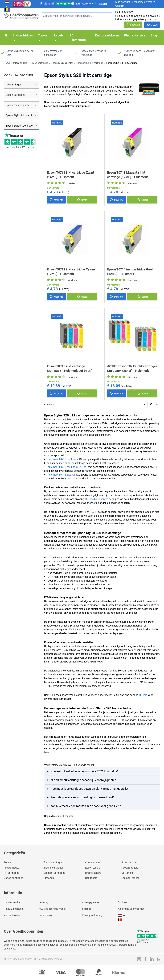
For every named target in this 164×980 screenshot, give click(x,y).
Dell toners (91, 878)
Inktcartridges (20, 63)
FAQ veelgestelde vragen (53, 909)
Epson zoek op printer (62, 63)
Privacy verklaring (92, 915)
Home (7, 63)
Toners (8, 863)
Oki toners (127, 873)
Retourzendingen (13, 909)
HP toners (49, 878)
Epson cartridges (53, 863)
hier (46, 106)
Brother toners (93, 873)
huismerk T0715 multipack (63, 459)
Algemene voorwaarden (131, 909)
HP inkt (143, 695)
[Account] (133, 25)
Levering (44, 902)
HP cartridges (11, 873)
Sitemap (87, 909)
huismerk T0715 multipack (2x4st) (67, 467)
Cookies (122, 902)
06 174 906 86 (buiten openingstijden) (139, 16)
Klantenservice (12, 902)
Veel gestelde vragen (144, 2)
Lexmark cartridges (54, 873)
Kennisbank (45, 915)
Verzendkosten (12, 915)
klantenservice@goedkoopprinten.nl (137, 20)
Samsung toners (131, 863)
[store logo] (21, 16)
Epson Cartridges (39, 63)
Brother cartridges (53, 868)
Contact (120, 6)
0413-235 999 (125, 12)
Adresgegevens (91, 902)
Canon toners (93, 863)
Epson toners (93, 868)
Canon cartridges (13, 878)
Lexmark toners (130, 878)
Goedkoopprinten (99, 499)
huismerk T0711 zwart (60, 475)
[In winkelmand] (82, 200)
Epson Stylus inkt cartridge (90, 63)
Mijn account (123, 2)
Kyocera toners (130, 868)
